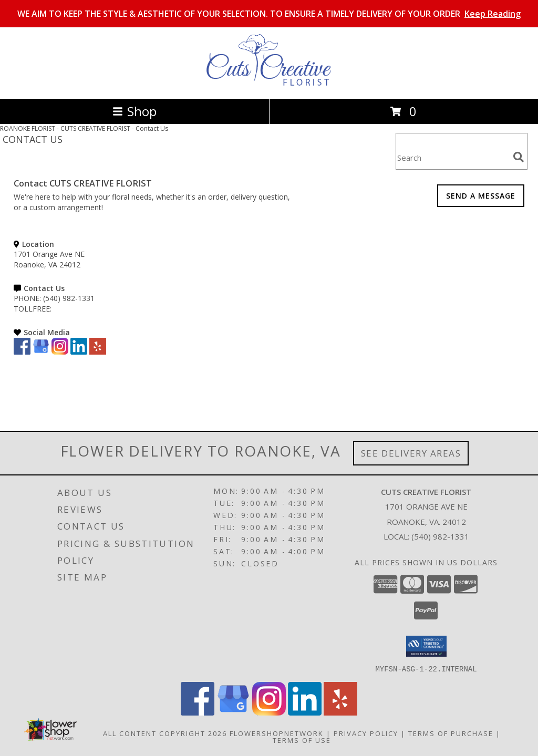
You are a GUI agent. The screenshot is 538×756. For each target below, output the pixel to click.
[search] (519, 157)
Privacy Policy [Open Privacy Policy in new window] (366, 733)
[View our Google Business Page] (41, 352)
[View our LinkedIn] (79, 352)
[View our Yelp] (98, 352)
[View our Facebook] (22, 352)
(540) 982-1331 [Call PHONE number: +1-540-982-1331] (69, 298)
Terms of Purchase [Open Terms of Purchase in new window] (451, 733)
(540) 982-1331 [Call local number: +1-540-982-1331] (440, 536)
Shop (134, 111)
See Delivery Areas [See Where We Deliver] (411, 453)
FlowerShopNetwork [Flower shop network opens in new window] (277, 733)
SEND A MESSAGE (481, 196)
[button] (426, 646)
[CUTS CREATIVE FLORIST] (269, 83)
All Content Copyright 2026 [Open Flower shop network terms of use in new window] (165, 733)
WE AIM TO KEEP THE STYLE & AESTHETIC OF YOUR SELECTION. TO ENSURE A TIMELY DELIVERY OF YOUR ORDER (269, 14)
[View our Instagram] (60, 352)
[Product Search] (452, 158)
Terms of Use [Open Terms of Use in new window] (302, 740)
